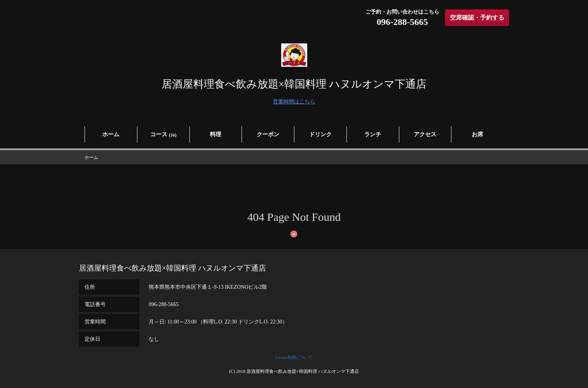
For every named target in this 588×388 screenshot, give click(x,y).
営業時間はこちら (294, 102)
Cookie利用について (294, 357)
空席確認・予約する (477, 18)
